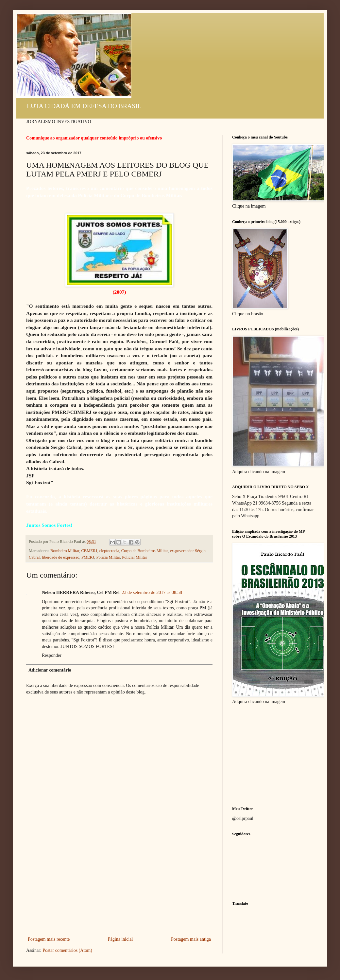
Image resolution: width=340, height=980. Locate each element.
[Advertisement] (119, 886)
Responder (52, 655)
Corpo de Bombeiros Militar (145, 551)
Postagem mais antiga (191, 939)
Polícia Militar (108, 557)
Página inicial (120, 939)
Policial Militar (135, 557)
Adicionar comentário (50, 670)
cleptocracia (109, 551)
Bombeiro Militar (65, 551)
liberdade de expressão (61, 557)
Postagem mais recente (49, 939)
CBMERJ (89, 551)
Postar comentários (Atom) (67, 950)
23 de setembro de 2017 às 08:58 (152, 592)
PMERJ (88, 557)
